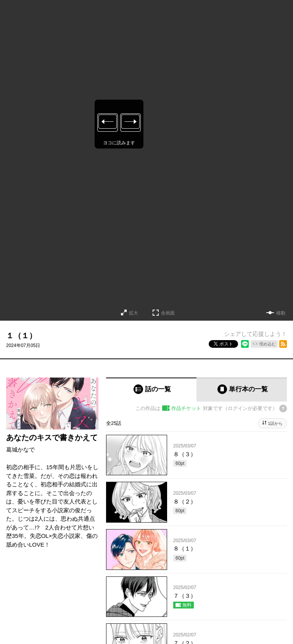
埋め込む (267, 344)
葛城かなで (20, 450)
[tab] (151, 390)
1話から (275, 423)
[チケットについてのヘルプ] (283, 408)
